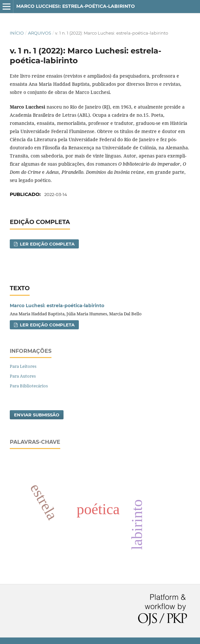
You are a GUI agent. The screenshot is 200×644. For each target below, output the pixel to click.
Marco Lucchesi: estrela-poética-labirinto (76, 6)
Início (17, 33)
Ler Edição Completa (47, 244)
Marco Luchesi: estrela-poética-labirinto (57, 306)
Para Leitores (23, 366)
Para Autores (23, 376)
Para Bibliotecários (29, 386)
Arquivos (40, 33)
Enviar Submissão (37, 415)
